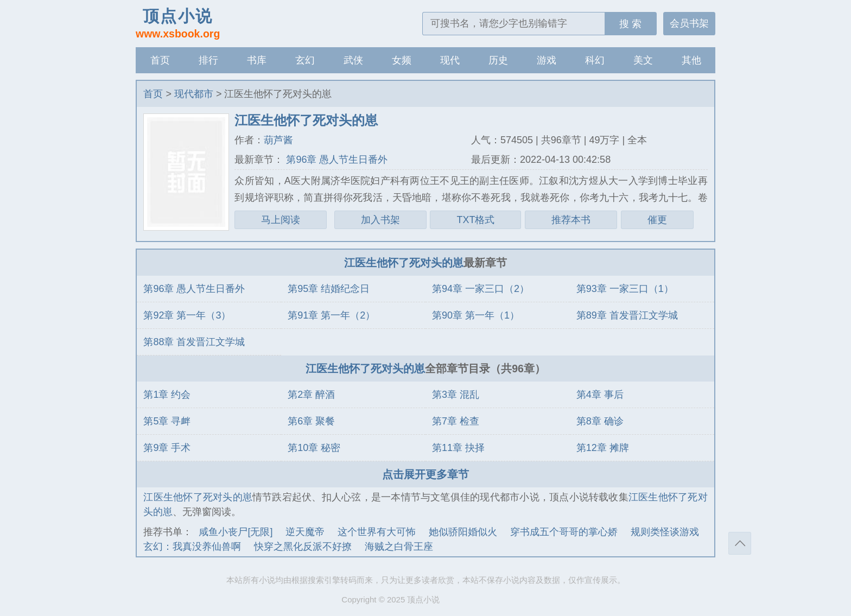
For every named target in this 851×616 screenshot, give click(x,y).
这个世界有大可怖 (377, 532)
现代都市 (194, 94)
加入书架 (380, 220)
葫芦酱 (278, 140)
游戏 (547, 60)
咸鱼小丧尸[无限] (236, 532)
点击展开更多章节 (426, 474)
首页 (160, 60)
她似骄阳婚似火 (463, 532)
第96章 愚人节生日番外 (335, 160)
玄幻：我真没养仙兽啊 (192, 547)
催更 (657, 220)
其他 (691, 60)
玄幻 (305, 60)
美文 (643, 60)
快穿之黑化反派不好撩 (303, 547)
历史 (498, 60)
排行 (208, 60)
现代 (450, 60)
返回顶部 (740, 543)
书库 (257, 60)
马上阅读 (281, 220)
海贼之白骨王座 (399, 547)
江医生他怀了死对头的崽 (404, 263)
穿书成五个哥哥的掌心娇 (564, 532)
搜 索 (630, 24)
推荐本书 (571, 220)
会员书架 (689, 23)
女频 (402, 60)
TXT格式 (475, 220)
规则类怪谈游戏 (665, 532)
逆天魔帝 (305, 532)
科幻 (595, 60)
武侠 (353, 60)
